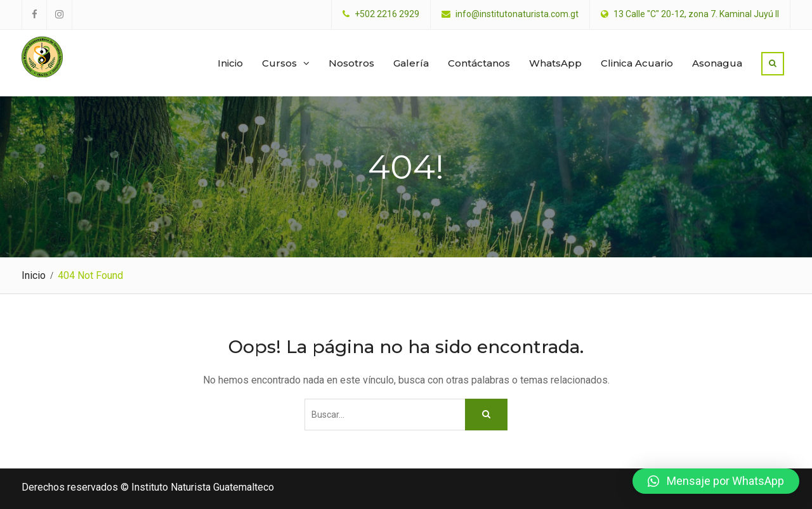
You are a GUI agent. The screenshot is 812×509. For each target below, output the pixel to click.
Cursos (279, 63)
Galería (411, 63)
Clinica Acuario (637, 63)
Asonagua (717, 63)
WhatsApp (555, 63)
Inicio (230, 63)
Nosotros (351, 63)
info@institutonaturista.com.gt (517, 14)
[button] (716, 481)
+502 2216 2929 (387, 14)
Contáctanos (479, 63)
